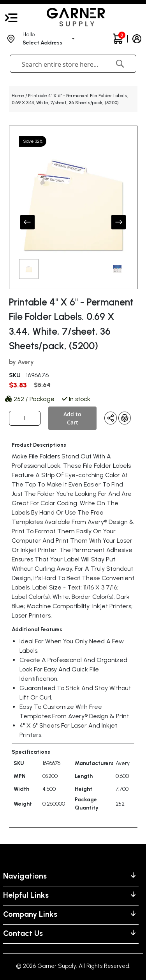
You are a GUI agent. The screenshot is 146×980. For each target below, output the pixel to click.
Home (18, 96)
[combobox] (62, 64)
